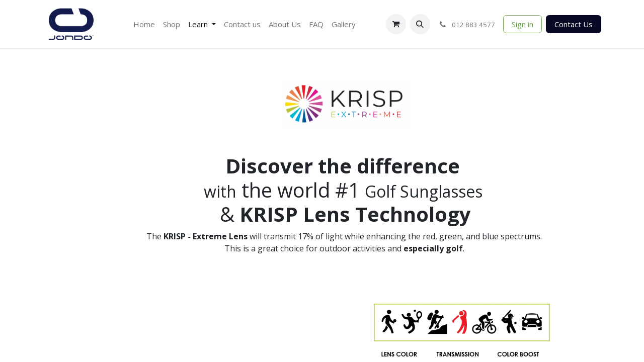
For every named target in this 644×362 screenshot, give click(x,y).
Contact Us (574, 24)
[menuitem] (144, 24)
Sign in (522, 24)
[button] (420, 24)
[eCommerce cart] (396, 24)
